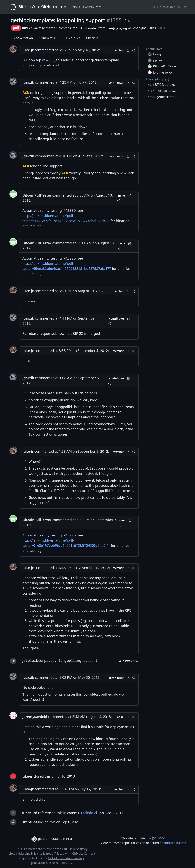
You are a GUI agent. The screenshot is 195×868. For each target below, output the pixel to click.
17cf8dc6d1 (90, 813)
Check (92, 38)
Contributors (92, 7)
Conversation (23, 38)
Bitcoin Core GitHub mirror (37, 7)
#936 (50, 60)
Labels (75, 7)
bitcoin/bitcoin (19, 854)
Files (73, 38)
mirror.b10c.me (175, 843)
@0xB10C (158, 838)
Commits (50, 38)
